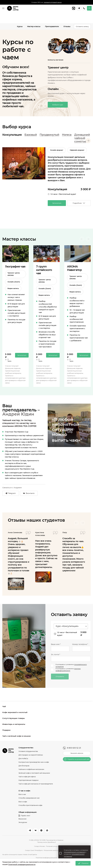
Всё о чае (22, 794)
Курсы (20, 26)
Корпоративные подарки (28, 780)
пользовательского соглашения (74, 852)
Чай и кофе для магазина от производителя (36, 784)
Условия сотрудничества (28, 751)
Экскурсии (23, 822)
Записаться (57, 203)
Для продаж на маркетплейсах (31, 755)
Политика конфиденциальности (46, 858)
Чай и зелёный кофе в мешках (17, 736)
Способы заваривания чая (29, 798)
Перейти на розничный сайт (77, 759)
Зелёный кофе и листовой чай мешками (34, 773)
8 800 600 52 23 (72, 748)
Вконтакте (30, 494)
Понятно (83, 863)
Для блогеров (24, 766)
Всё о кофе (23, 802)
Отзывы (67, 26)
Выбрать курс (58, 105)
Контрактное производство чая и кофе (34, 762)
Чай (4, 707)
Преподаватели (52, 26)
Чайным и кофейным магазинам (31, 769)
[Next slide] (88, 141)
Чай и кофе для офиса (27, 777)
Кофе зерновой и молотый (15, 713)
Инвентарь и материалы (14, 724)
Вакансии (22, 819)
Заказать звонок (77, 753)
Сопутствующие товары (13, 718)
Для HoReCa (23, 759)
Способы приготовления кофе (30, 805)
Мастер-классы (34, 26)
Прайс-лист (24, 815)
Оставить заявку (82, 26)
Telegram (11, 494)
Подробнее (79, 203)
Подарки (6, 730)
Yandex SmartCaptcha (30, 855)
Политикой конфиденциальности (22, 864)
